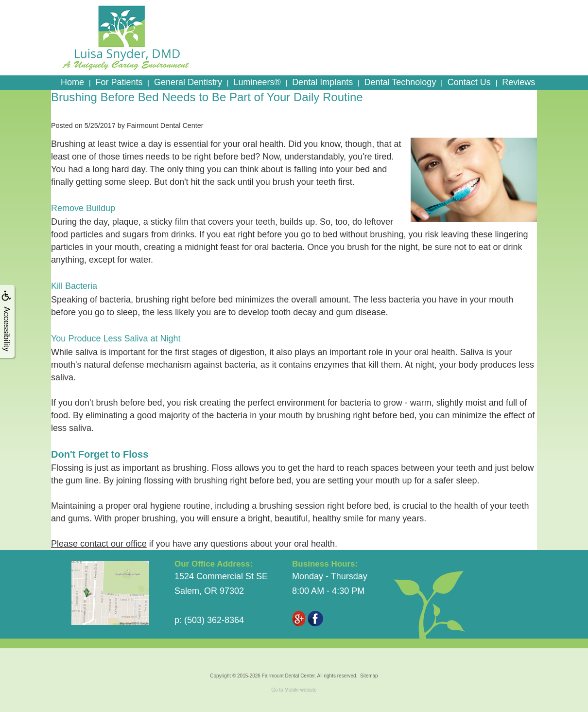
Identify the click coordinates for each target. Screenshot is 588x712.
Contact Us (469, 82)
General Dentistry (188, 82)
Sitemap (369, 676)
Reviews (519, 82)
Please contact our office (99, 544)
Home (72, 82)
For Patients (119, 82)
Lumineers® (257, 82)
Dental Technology (400, 82)
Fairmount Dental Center (288, 676)
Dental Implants (322, 82)
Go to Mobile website (294, 690)
